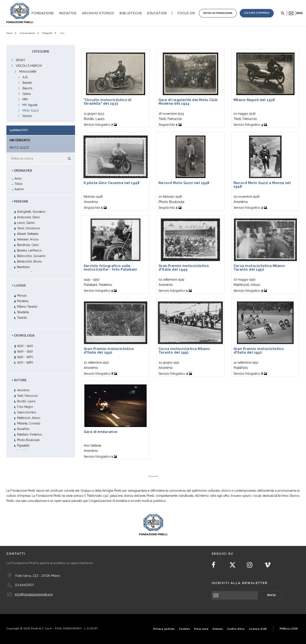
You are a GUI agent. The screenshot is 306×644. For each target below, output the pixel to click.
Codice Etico (236, 629)
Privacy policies (164, 629)
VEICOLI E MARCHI (29, 66)
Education (157, 13)
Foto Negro (25, 407)
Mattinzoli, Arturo (29, 418)
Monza (22, 295)
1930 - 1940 (25, 346)
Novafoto (23, 429)
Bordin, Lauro (26, 401)
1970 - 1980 (25, 362)
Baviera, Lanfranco (29, 250)
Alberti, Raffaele (28, 234)
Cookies (184, 629)
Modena (23, 301)
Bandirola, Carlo (28, 245)
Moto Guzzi (31, 110)
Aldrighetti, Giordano (31, 212)
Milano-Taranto (27, 306)
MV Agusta (30, 105)
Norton (27, 116)
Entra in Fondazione (218, 13)
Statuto (218, 629)
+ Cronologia (23, 336)
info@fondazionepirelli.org (34, 594)
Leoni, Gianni (26, 223)
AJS (25, 77)
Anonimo (23, 390)
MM (25, 99)
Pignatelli (23, 445)
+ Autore (19, 380)
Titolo (18, 184)
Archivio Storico (98, 13)
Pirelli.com (289, 629)
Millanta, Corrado (29, 423)
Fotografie (47, 33)
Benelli (27, 83)
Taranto (22, 318)
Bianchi (27, 88)
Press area (201, 629)
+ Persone (20, 201)
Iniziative (68, 13)
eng (300, 13)
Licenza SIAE (258, 629)
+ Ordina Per (22, 171)
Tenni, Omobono (29, 228)
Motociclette (28, 71)
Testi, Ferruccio (27, 396)
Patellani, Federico (30, 434)
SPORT (21, 60)
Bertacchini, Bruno (29, 261)
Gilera (27, 94)
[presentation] (244, 608)
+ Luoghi (19, 286)
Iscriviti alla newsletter (240, 583)
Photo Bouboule (28, 440)
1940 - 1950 (25, 351)
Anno (18, 178)
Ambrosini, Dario (28, 217)
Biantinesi (23, 267)
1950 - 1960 (25, 357)
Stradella (23, 312)
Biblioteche (131, 13)
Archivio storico (27, 33)
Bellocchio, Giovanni (31, 256)
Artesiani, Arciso (28, 239)
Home (9, 33)
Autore (19, 189)
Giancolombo (27, 412)
